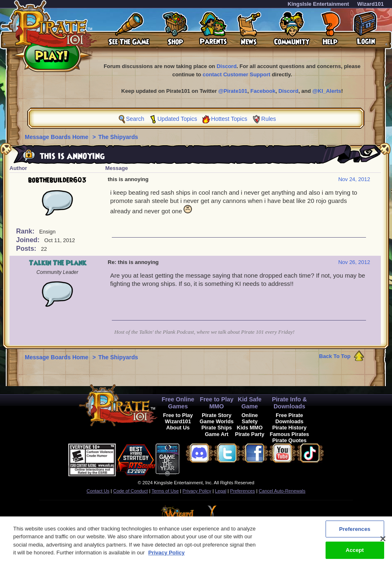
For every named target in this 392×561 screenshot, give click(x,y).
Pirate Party (250, 434)
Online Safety (250, 418)
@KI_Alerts (327, 91)
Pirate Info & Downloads (289, 403)
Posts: (27, 249)
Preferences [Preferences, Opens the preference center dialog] (355, 534)
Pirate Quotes (289, 440)
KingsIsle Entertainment (318, 4)
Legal (221, 491)
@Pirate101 (233, 91)
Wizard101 (371, 4)
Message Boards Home (57, 137)
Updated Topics (177, 119)
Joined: (29, 240)
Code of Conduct (130, 491)
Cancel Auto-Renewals (282, 491)
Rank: (26, 231)
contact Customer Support (236, 74)
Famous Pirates (289, 434)
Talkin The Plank (58, 263)
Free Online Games (178, 403)
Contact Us (98, 491)
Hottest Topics (229, 119)
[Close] (383, 544)
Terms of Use (165, 491)
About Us (178, 428)
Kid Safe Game (250, 403)
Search (135, 119)
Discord (227, 66)
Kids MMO (250, 428)
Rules (269, 119)
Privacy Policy (197, 491)
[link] (200, 458)
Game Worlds (217, 421)
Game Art (216, 434)
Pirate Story (217, 415)
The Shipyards (118, 137)
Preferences (243, 491)
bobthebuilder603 (57, 180)
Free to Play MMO (217, 403)
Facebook (263, 91)
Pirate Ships (217, 428)
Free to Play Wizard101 (178, 418)
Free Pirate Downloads (289, 418)
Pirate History (289, 428)
